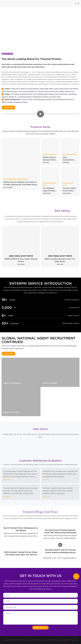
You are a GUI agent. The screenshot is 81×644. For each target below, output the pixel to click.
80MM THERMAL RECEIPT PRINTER (21, 256)
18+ (4, 300)
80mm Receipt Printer (70, 154)
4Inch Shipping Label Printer (16, 179)
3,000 (7, 308)
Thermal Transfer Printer (68, 184)
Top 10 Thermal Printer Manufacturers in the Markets (21, 529)
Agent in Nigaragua (12, 383)
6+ (4, 315)
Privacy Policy (74, 640)
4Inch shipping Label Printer (49, 184)
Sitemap (65, 640)
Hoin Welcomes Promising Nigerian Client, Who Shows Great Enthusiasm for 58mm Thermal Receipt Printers (60, 531)
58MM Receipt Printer (50, 154)
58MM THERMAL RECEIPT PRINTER (60, 256)
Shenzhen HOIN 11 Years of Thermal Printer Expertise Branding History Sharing (60, 551)
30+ (5, 323)
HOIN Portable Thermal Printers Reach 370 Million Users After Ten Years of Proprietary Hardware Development (21, 554)
